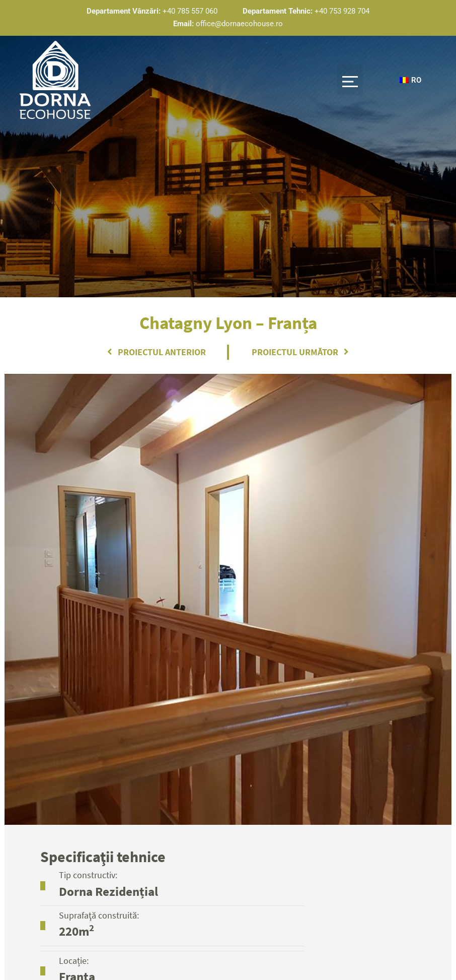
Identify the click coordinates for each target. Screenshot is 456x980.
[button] (350, 81)
